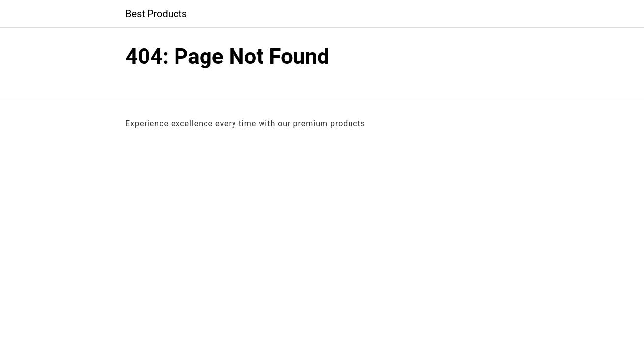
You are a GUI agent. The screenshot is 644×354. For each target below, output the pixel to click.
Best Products (156, 14)
